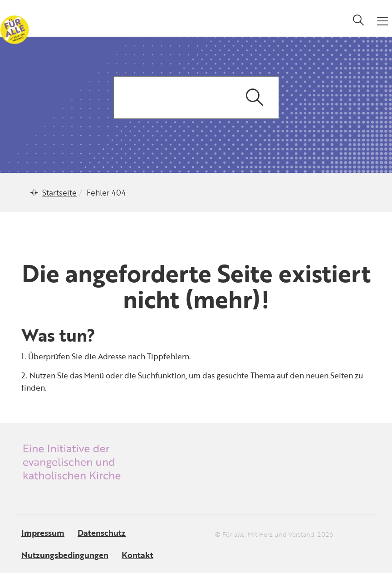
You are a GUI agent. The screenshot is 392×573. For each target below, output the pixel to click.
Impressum (43, 533)
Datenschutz (102, 533)
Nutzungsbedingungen (65, 555)
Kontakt (137, 555)
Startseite (59, 193)
